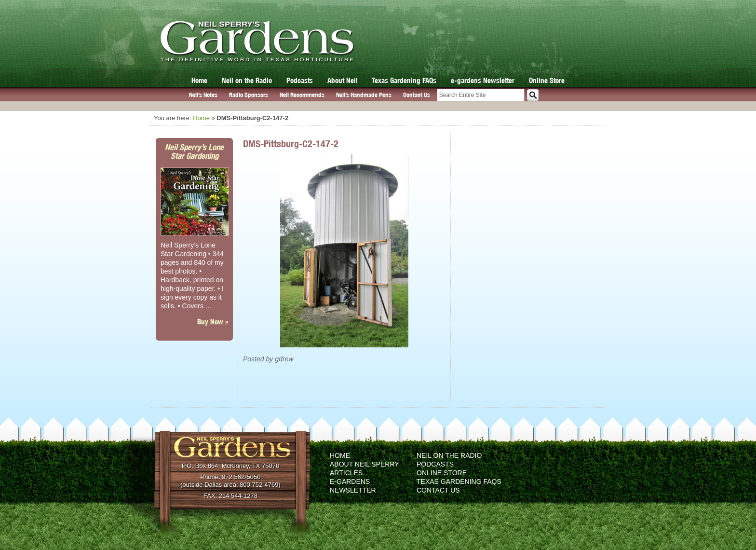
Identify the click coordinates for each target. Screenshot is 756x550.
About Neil (343, 80)
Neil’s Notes (203, 95)
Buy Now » (213, 322)
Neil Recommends (302, 95)
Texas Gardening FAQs (404, 80)
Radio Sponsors (249, 95)
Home (199, 80)
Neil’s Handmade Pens (364, 95)
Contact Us (417, 95)
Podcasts (300, 80)
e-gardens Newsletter (483, 80)
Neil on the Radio (247, 80)
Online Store (547, 80)
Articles (346, 473)
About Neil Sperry (364, 464)
